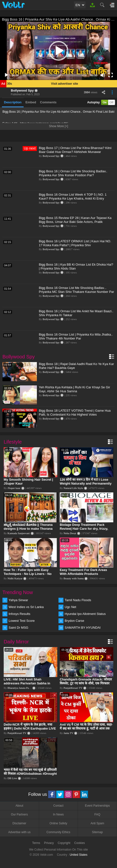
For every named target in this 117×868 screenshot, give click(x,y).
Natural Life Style (73, 488)
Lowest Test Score (22, 621)
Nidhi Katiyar (15, 578)
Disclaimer (19, 823)
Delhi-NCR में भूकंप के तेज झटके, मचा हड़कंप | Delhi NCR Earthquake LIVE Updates (30, 728)
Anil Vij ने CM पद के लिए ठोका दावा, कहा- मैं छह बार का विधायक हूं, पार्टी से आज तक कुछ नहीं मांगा (86, 728)
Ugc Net (70, 607)
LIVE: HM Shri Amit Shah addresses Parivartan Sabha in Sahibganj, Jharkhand (27, 683)
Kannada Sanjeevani (19, 533)
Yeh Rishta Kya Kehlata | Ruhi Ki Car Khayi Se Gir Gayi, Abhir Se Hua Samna (74, 389)
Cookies (80, 843)
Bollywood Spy (22, 90)
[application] (58, 51)
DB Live (12, 778)
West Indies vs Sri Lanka (26, 607)
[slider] (55, 75)
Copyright (64, 843)
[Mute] (103, 75)
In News (58, 814)
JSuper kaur (14, 488)
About (19, 806)
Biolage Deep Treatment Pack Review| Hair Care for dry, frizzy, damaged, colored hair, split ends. (86, 529)
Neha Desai (70, 533)
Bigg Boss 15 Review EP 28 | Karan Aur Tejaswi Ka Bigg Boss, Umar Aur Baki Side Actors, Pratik (75, 220)
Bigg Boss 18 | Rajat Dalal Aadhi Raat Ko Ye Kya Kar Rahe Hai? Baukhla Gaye (76, 366)
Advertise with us (19, 832)
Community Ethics (58, 832)
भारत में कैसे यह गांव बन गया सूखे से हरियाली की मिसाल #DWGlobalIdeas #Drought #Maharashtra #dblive (30, 774)
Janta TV (69, 733)
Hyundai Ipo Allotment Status (85, 614)
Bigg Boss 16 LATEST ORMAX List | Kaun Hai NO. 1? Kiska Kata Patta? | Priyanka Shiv (75, 243)
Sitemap (97, 832)
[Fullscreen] (111, 75)
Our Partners (19, 814)
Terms (36, 843)
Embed (31, 102)
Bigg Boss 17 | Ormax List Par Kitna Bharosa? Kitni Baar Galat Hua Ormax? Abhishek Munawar (75, 150)
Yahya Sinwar (18, 600)
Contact (58, 806)
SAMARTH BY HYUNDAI (83, 628)
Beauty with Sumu (74, 578)
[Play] (6, 75)
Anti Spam (97, 823)
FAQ (97, 814)
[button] (58, 51)
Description (13, 102)
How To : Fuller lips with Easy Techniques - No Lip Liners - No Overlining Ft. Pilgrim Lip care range (28, 576)
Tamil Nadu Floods (78, 600)
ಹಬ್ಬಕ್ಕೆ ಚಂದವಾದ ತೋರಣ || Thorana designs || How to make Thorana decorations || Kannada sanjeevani (30, 529)
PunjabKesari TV (73, 688)
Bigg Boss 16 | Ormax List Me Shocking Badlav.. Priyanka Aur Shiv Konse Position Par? (73, 173)
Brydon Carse (74, 621)
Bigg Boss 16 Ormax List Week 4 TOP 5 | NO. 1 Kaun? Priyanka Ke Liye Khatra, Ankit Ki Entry (73, 197)
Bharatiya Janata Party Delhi (23, 688)
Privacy (49, 843)
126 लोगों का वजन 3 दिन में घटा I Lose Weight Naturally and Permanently (86, 481)
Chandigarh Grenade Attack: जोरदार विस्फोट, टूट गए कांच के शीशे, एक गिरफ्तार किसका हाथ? (86, 683)
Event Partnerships (97, 806)
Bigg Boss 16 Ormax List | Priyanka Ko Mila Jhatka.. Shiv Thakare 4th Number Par (76, 336)
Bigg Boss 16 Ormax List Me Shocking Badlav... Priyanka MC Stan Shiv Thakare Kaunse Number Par (76, 290)
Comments (48, 102)
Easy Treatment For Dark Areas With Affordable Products (83, 572)
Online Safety (58, 823)
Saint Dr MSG (18, 628)
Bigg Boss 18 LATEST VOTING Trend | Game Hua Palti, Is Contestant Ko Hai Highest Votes (75, 413)
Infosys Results (19, 614)
